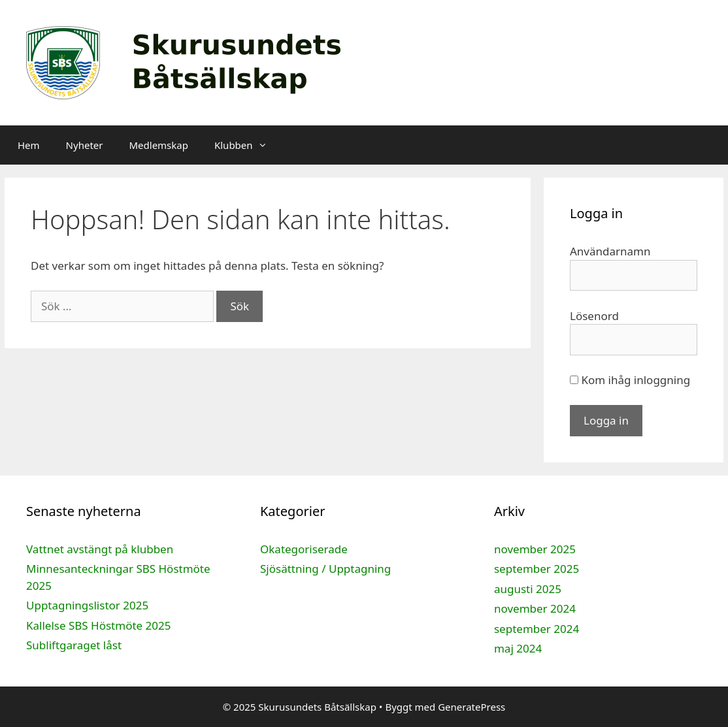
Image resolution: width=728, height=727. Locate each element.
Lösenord (594, 316)
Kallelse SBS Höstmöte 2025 (98, 625)
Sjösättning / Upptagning (325, 569)
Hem (29, 145)
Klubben (247, 145)
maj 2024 (518, 648)
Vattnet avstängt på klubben (100, 549)
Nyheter (85, 145)
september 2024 (537, 629)
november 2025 (535, 549)
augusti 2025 (528, 589)
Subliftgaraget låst (74, 645)
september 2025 (537, 569)
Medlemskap (158, 145)
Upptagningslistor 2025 (87, 605)
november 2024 (535, 608)
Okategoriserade (304, 549)
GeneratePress (472, 707)
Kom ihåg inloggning (630, 380)
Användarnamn (610, 251)
